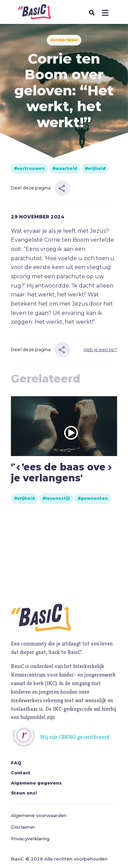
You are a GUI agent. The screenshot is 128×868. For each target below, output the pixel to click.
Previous (18, 468)
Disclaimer (23, 827)
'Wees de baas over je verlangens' (60, 473)
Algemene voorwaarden (39, 815)
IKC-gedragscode (73, 709)
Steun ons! (24, 793)
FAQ (16, 763)
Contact (21, 773)
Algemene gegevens (36, 783)
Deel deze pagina (31, 188)
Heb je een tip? (100, 350)
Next (110, 468)
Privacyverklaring (30, 839)
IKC (51, 683)
